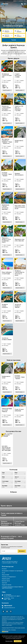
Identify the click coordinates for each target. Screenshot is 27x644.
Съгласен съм (18, 641)
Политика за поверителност (9, 577)
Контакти (4, 569)
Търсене (14, 40)
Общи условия (5, 575)
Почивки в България (13, 26)
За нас (3, 573)
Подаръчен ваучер (7, 585)
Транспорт (4, 583)
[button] (1, 13)
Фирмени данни (6, 579)
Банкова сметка (6, 581)
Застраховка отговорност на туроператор (12, 571)
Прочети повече (9, 641)
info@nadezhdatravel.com (8, 608)
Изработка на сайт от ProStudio (9, 630)
